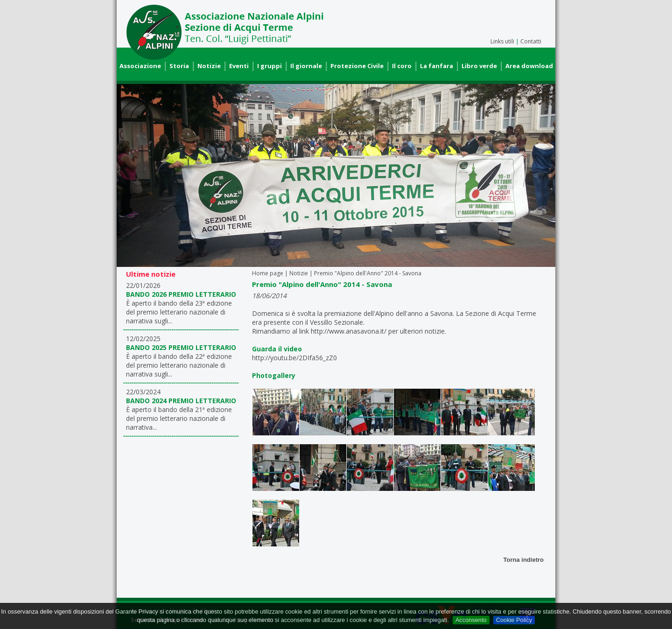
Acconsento (471, 620)
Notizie (209, 66)
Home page (268, 273)
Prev (129, 175)
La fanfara (437, 66)
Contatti (531, 41)
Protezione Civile (357, 66)
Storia (179, 66)
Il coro (402, 66)
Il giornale (306, 66)
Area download (529, 66)
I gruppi (269, 66)
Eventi (239, 66)
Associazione (140, 66)
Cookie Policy (514, 620)
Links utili (502, 41)
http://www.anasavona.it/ (349, 331)
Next (543, 175)
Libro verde (479, 66)
